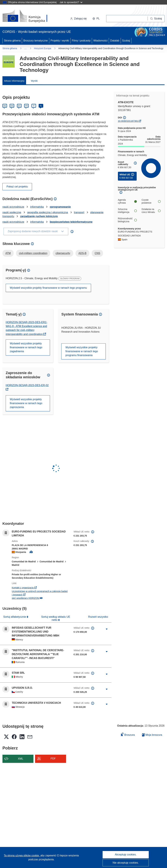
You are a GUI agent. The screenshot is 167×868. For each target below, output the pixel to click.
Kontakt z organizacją (24, 588)
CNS (97, 253)
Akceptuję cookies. (126, 855)
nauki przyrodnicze (13, 207)
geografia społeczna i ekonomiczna (48, 212)
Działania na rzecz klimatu (151, 211)
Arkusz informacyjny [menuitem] (14, 81)
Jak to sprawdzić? (71, 2)
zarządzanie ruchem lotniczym (39, 216)
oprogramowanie (60, 207)
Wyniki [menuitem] (34, 81)
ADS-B (82, 253)
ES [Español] (19, 106)
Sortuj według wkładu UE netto (56, 618)
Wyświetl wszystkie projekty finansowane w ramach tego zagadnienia (26, 347)
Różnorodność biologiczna (127, 220)
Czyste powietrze (151, 201)
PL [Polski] (41, 106)
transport (79, 212)
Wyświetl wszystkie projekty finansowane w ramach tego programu (48, 288)
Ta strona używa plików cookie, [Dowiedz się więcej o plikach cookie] (22, 856)
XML (21, 759)
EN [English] (12, 106)
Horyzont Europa (43, 48)
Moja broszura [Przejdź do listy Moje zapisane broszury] (152, 735)
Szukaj (126, 41)
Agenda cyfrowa (127, 201)
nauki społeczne (12, 212)
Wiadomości (100, 41)
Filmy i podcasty (81, 41)
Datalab (115, 41)
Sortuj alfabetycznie (15, 617)
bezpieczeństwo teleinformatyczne (71, 222)
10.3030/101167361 (128, 121)
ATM (8, 253)
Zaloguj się (78, 19)
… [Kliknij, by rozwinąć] (26, 48)
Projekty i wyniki (60, 41)
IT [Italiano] (34, 106)
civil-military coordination (33, 253)
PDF (53, 759)
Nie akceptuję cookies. (126, 863)
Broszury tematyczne (35, 41)
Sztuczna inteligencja (127, 211)
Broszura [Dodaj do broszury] (128, 734)
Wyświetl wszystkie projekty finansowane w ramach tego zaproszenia (26, 403)
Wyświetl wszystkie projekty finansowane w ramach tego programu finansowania (82, 351)
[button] (96, 19)
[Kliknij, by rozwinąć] (107, 629)
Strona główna (12, 41)
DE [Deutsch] (5, 106)
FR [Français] (26, 106)
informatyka (37, 207)
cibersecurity (63, 253)
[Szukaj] (156, 19)
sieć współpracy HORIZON (27, 598)
